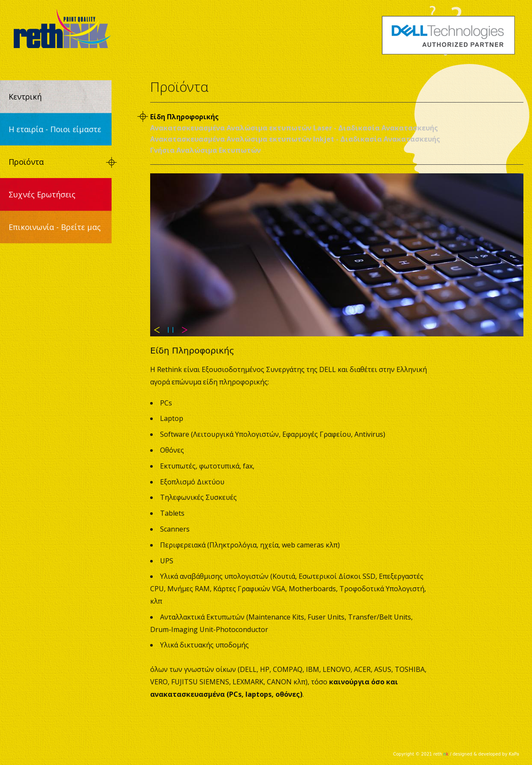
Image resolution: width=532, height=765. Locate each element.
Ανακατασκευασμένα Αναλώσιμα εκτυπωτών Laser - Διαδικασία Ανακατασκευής (294, 128)
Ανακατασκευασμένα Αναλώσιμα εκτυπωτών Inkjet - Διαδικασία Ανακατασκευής (295, 139)
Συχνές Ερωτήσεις (42, 194)
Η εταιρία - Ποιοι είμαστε (55, 129)
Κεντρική (25, 97)
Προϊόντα (26, 162)
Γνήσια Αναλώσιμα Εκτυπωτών (206, 150)
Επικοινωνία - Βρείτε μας (55, 227)
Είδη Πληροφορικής (184, 117)
